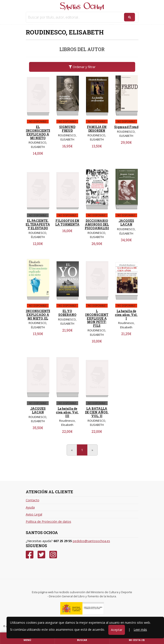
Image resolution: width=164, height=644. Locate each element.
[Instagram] (53, 555)
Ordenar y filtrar (82, 67)
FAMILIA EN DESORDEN (97, 129)
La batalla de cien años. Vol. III (67, 412)
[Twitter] (41, 555)
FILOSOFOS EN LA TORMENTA (67, 223)
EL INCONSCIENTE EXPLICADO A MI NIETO (38, 132)
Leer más (140, 629)
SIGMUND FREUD (67, 129)
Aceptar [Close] (117, 630)
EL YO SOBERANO (67, 313)
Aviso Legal (34, 514)
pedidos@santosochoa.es (91, 541)
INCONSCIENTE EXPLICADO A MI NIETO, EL (38, 315)
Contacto (33, 500)
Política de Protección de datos (48, 522)
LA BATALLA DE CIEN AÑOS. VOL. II (97, 412)
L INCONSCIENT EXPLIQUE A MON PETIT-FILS (97, 318)
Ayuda (30, 507)
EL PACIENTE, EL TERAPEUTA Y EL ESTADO (38, 224)
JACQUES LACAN (126, 223)
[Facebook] (30, 555)
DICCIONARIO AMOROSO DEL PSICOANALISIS (98, 224)
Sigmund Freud (126, 127)
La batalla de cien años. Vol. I (126, 315)
